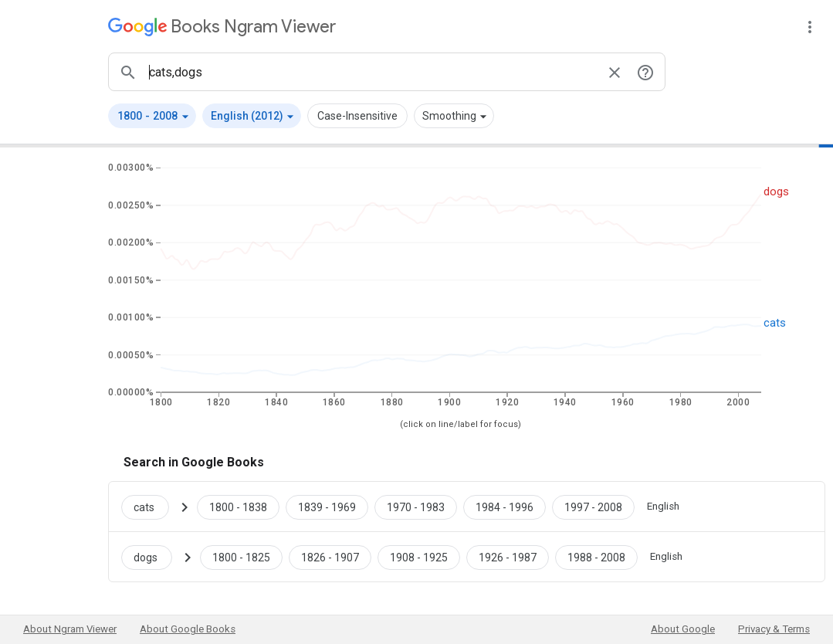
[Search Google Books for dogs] (153, 557)
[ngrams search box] (371, 72)
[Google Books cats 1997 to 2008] (593, 507)
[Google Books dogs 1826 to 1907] (330, 557)
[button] (152, 116)
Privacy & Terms (774, 629)
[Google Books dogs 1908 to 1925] (419, 557)
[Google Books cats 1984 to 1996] (505, 507)
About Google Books (188, 629)
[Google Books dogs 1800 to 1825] (241, 557)
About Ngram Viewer (70, 629)
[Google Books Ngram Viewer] (222, 27)
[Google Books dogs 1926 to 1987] (508, 557)
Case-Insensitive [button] (357, 116)
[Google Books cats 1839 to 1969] (327, 507)
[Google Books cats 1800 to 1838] (238, 507)
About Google (683, 629)
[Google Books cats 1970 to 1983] (416, 507)
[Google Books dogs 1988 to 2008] (596, 557)
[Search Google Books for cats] (151, 507)
